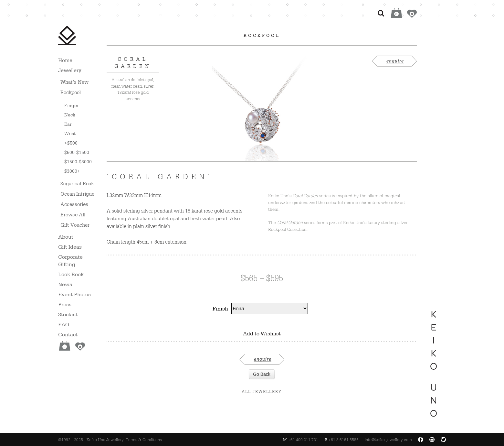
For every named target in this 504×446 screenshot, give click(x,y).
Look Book (71, 274)
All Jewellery (262, 392)
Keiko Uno (67, 36)
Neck (70, 115)
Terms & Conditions (144, 440)
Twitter (443, 440)
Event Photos (74, 294)
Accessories (74, 204)
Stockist (68, 314)
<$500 (71, 143)
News (65, 284)
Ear (68, 124)
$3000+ (72, 171)
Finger (71, 105)
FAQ (64, 324)
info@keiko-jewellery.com (388, 440)
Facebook (421, 440)
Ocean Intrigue (77, 194)
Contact (68, 334)
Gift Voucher (75, 225)
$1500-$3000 (78, 162)
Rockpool (71, 92)
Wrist (70, 133)
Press (65, 304)
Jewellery (70, 70)
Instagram (432, 440)
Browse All (73, 215)
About (66, 237)
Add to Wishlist (262, 333)
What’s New (74, 82)
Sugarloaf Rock (77, 184)
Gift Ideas (70, 247)
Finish (220, 309)
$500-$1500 (77, 152)
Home (65, 60)
